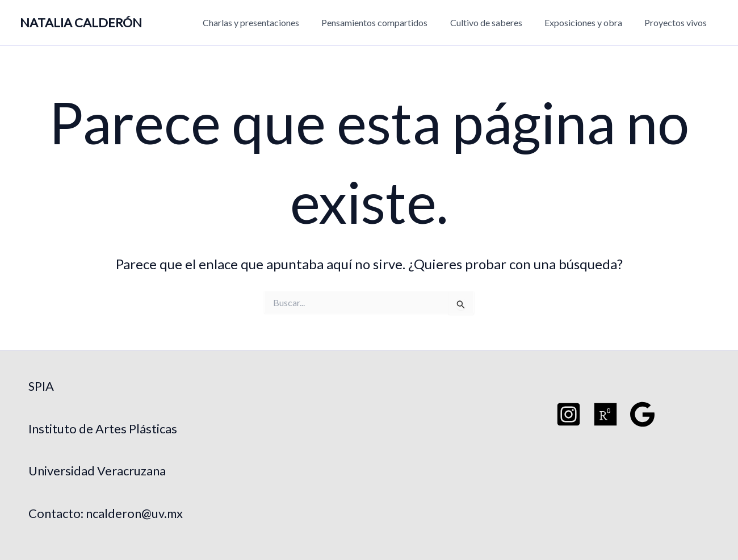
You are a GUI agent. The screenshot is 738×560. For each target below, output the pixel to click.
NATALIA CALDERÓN (81, 22)
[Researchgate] (605, 414)
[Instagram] (569, 414)
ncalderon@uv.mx (135, 513)
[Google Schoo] (642, 414)
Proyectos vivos (678, 22)
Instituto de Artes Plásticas (103, 429)
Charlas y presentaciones (270, 22)
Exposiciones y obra (590, 22)
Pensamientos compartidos (389, 22)
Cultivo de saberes (496, 22)
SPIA (41, 386)
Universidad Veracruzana (97, 471)
